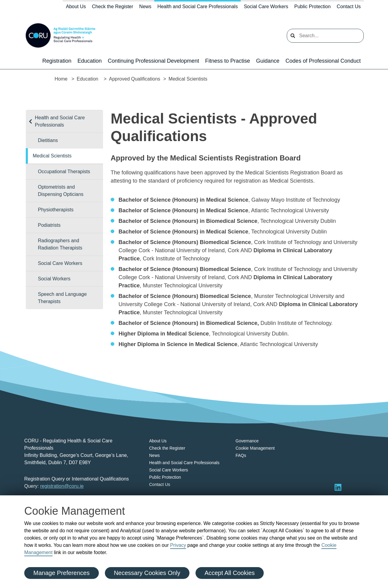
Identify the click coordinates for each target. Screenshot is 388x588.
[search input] (325, 36)
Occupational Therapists (64, 172)
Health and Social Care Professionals (197, 7)
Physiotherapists (56, 210)
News (145, 7)
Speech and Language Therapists (62, 298)
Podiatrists (49, 225)
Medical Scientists (52, 156)
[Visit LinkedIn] (338, 487)
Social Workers (54, 279)
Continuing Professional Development (154, 61)
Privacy (178, 545)
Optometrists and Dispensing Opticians (61, 191)
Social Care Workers (266, 7)
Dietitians (48, 140)
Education (89, 61)
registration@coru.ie (62, 486)
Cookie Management (255, 448)
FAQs (241, 455)
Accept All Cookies (230, 573)
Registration (57, 61)
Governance (247, 441)
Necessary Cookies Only (147, 573)
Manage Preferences (62, 573)
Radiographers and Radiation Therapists (60, 244)
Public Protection (313, 7)
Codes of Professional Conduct (323, 61)
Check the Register (112, 7)
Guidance (268, 61)
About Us (76, 7)
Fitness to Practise (228, 61)
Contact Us (349, 7)
